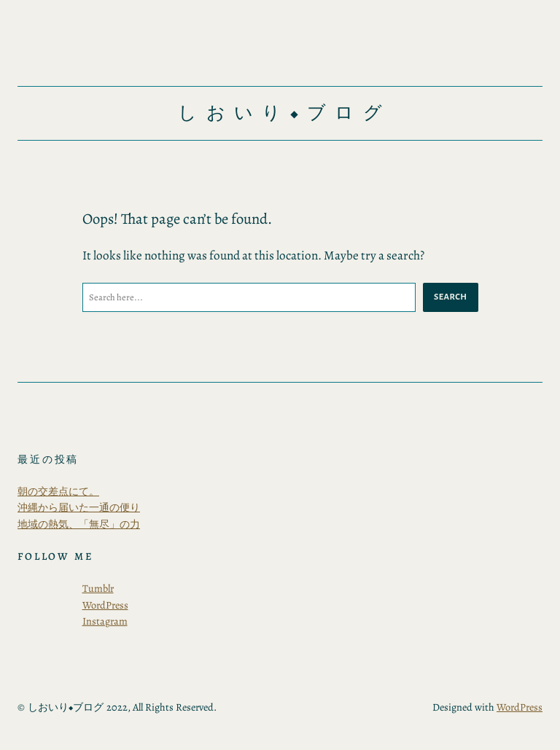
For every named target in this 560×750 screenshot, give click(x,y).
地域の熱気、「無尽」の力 (79, 524)
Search (450, 297)
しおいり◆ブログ (284, 113)
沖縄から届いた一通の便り (79, 507)
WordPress (105, 605)
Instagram (105, 621)
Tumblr (98, 588)
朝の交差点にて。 (58, 491)
